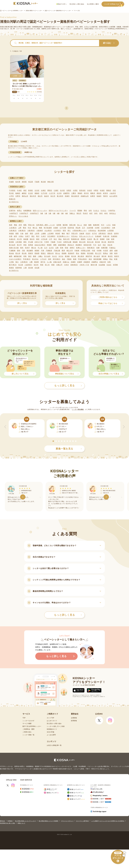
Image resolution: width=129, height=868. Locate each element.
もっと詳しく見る (68, 615)
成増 (111, 251)
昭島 (25, 225)
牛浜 (29, 228)
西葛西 (37, 253)
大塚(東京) (22, 231)
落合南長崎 (102, 231)
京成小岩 (106, 236)
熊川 (38, 236)
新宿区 (31, 190)
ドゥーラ (73, 211)
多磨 (98, 248)
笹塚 (108, 239)
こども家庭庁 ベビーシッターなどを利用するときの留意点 (108, 821)
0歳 (42, 213)
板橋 (90, 225)
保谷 (90, 259)
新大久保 (90, 242)
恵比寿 (78, 228)
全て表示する (14, 202)
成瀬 (116, 251)
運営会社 (3, 821)
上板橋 (43, 233)
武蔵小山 (66, 262)
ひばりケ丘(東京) (15, 259)
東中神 (104, 256)
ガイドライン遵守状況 (82, 821)
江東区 (56, 190)
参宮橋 (11, 242)
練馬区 (24, 193)
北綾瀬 (82, 233)
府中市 (86, 193)
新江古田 (82, 242)
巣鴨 (55, 245)
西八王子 (98, 253)
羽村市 (105, 196)
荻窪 (64, 231)
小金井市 (113, 193)
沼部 (111, 253)
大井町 (97, 228)
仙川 (99, 245)
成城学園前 (62, 245)
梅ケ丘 (35, 228)
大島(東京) (13, 231)
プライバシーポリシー (67, 821)
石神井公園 (67, 242)
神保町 (49, 245)
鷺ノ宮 (96, 239)
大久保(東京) (106, 228)
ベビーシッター (61, 27)
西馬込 (105, 253)
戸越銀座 (49, 251)
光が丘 (54, 256)
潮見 (25, 242)
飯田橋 (65, 225)
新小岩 (104, 242)
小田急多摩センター (79, 231)
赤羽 (20, 225)
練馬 (11, 256)
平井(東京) (27, 259)
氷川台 (61, 256)
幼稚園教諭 (27, 211)
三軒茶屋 (19, 242)
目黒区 (69, 190)
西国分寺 (51, 253)
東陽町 (37, 251)
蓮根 (35, 256)
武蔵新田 (87, 262)
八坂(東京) (28, 265)
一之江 (108, 225)
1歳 (46, 213)
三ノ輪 (49, 262)
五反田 (90, 239)
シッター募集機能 (78, 409)
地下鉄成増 (48, 228)
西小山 (58, 253)
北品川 (88, 233)
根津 (116, 253)
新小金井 (12, 245)
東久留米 (81, 256)
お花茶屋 (111, 231)
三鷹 (31, 262)
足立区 (31, 193)
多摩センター (81, 248)
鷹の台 (34, 248)
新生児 (79, 213)
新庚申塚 (19, 268)
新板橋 (75, 242)
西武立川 (71, 245)
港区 (25, 190)
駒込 (60, 239)
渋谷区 (90, 190)
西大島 (24, 253)
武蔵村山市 (85, 196)
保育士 (19, 211)
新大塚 (98, 242)
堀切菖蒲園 (97, 259)
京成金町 (98, 236)
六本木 (66, 265)
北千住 (94, 233)
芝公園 (31, 242)
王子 (84, 228)
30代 (101, 213)
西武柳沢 (79, 245)
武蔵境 (73, 262)
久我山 (21, 236)
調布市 (99, 193)
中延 (93, 251)
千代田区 (12, 190)
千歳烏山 (112, 248)
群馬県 (24, 182)
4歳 (58, 213)
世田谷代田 (88, 245)
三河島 (11, 262)
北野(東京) (102, 233)
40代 (106, 213)
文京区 (37, 190)
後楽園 (26, 239)
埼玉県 (31, 182)
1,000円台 (112, 211)
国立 (33, 236)
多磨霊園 (104, 248)
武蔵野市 (66, 193)
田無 (62, 248)
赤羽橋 (115, 265)
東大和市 (60, 196)
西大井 (18, 253)
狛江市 (53, 196)
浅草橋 (59, 225)
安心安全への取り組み (77, 4)
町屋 (116, 259)
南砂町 (37, 262)
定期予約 (12, 211)
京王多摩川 (51, 236)
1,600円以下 (13, 213)
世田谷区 (82, 190)
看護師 (80, 211)
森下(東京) (13, 265)
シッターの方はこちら (114, 4)
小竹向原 (44, 239)
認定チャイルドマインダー (58, 211)
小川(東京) (57, 231)
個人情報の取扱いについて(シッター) (26, 821)
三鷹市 (74, 193)
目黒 (109, 262)
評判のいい (13, 216)
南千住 (43, 262)
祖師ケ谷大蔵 (14, 248)
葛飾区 (37, 193)
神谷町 (58, 233)
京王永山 (74, 236)
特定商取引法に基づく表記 (8, 823)
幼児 (91, 213)
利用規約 (10, 821)
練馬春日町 (18, 256)
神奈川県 (51, 182)
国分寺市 (33, 196)
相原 (11, 225)
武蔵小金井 (57, 262)
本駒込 (105, 259)
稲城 (114, 225)
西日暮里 (90, 253)
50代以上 (113, 213)
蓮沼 (30, 256)
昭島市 (93, 193)
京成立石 (12, 239)
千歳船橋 (12, 251)
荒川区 (11, 193)
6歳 (66, 213)
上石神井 (51, 233)
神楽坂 (11, 233)
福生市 (47, 196)
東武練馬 (30, 251)
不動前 (69, 259)
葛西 (17, 233)
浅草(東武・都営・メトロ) (45, 225)
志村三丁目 (39, 242)
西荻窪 (31, 253)
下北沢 (59, 242)
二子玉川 (43, 259)
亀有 (63, 233)
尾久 (69, 231)
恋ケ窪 (19, 239)
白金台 (109, 265)
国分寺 (32, 239)
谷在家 (37, 268)
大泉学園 (90, 228)
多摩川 (72, 248)
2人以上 (96, 211)
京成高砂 (114, 236)
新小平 (19, 245)
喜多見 (110, 233)
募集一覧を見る (69, 449)
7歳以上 (72, 213)
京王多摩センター (63, 236)
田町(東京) (91, 248)
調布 (19, 251)
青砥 (15, 225)
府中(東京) (57, 259)
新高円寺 (111, 242)
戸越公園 (57, 251)
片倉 (22, 233)
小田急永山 (92, 231)
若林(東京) (74, 265)
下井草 (47, 242)
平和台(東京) (82, 259)
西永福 (11, 253)
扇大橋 (31, 268)
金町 (27, 233)
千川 (95, 245)
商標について (21, 823)
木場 (11, 236)
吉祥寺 (116, 233)
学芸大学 (75, 233)
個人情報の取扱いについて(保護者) (49, 821)
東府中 (117, 256)
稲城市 (99, 196)
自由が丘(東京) (40, 245)
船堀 (75, 259)
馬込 (111, 259)
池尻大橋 (72, 225)
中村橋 (99, 251)
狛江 (55, 239)
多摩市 (93, 196)
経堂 (15, 236)
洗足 (104, 245)
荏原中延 (71, 228)
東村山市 (25, 196)
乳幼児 (85, 213)
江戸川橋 (63, 228)
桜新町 (102, 239)
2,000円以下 (24, 213)
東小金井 (97, 256)
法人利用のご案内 (93, 4)
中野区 (96, 190)
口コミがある (23, 216)
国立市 (40, 196)
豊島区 (109, 190)
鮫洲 (113, 239)
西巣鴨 (64, 253)
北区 (114, 190)
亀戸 (68, 233)
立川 (46, 248)
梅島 (41, 228)
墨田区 (50, 190)
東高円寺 (89, 256)
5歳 (62, 213)
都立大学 (70, 251)
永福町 (56, 228)
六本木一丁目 (84, 265)
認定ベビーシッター (40, 211)
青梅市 (80, 193)
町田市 (105, 193)
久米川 (43, 236)
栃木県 (18, 182)
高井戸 (27, 248)
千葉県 (37, 182)
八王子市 (52, 193)
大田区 (75, 190)
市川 (103, 225)
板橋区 (18, 193)
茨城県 (11, 182)
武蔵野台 (95, 262)
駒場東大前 (75, 239)
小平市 (11, 196)
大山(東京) (48, 231)
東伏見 (110, 256)
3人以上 (104, 211)
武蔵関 (80, 262)
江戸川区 (44, 193)
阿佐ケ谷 (31, 225)
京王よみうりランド (86, 236)
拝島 (25, 256)
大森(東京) (31, 231)
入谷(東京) (13, 228)
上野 (20, 228)
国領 (38, 239)
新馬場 (31, 245)
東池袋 (67, 256)
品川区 (62, 190)
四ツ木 (47, 265)
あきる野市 (113, 196)
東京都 (43, 182)
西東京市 (12, 199)
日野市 (18, 196)
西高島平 (71, 253)
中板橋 (77, 251)
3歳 (54, 213)
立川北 (51, 248)
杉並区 (102, 190)
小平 (50, 239)
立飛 (57, 248)
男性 (85, 211)
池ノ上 (80, 225)
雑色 (22, 248)
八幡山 (40, 256)
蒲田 (31, 233)
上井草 (37, 233)
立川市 (59, 193)
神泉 (25, 245)
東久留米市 (75, 196)
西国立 (43, 253)
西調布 (83, 253)
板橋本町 (96, 225)
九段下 (27, 236)
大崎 (113, 228)
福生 (64, 259)
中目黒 (105, 251)
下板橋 (53, 242)
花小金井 (47, 256)
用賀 (42, 265)
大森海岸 (40, 231)
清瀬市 (67, 196)
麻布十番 (94, 265)
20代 (96, 213)
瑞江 (17, 262)
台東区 (43, 190)
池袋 (85, 225)
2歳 (50, 213)
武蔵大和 (103, 262)
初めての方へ (62, 4)
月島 (23, 251)
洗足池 (110, 245)
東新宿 (11, 268)
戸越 (42, 251)
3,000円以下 (34, 213)
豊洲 (63, 251)
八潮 (25, 268)
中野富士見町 (86, 251)
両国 (53, 265)
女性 (90, 211)
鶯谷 (25, 228)
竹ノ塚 (40, 248)
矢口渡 (21, 265)
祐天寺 (36, 265)
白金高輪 (102, 265)
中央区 (19, 190)
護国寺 (83, 239)
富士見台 (35, 259)
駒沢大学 (66, 239)
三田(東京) (24, 262)
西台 (78, 253)
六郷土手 (59, 265)
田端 (66, 248)
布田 (50, 259)
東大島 (74, 256)
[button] (53, 441)
